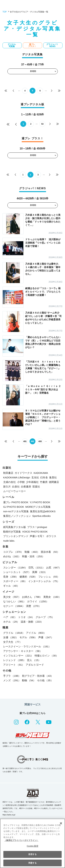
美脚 (40, 572)
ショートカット (17, 572)
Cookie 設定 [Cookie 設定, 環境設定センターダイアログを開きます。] (32, 846)
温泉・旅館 (32, 622)
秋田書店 (8, 473)
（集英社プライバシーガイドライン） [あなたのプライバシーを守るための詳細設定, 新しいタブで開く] (21, 840)
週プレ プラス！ (32, 45)
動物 (29, 680)
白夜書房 (26, 487)
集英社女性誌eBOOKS (43, 511)
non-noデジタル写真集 (16, 511)
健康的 (28, 577)
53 (42, 124)
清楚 (34, 606)
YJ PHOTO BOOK (40, 502)
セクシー (14, 606)
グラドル (14, 633)
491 (25, 441)
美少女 (12, 597)
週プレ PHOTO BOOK (16, 502)
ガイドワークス (23, 473)
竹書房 (44, 482)
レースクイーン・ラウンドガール (27, 646)
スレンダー (15, 568)
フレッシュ (49, 577)
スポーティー (15, 581)
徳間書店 (54, 482)
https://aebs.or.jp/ (9, 815)
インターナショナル (44, 581)
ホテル (11, 622)
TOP (5, 12)
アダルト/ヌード (35, 665)
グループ (45, 617)
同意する (32, 863)
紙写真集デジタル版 (15, 527)
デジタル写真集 (12, 45)
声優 (46, 637)
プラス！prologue (37, 527)
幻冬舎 (44, 477)
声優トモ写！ (37, 536)
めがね (12, 556)
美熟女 (52, 597)
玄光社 (35, 477)
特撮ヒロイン (46, 656)
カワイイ (38, 601)
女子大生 (13, 642)
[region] (32, 843)
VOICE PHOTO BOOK (35, 532)
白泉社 (16, 487)
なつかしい (14, 601)
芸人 (34, 660)
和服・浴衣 (33, 556)
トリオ (26, 617)
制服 (32, 552)
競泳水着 (50, 552)
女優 (11, 637)
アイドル (36, 633)
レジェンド (14, 660)
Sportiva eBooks (41, 516)
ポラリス (51, 536)
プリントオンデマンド (16, 536)
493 (40, 441)
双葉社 (36, 487)
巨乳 (37, 568)
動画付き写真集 (12, 532)
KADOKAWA (41, 473)
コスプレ (13, 552)
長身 (11, 577)
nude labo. (9, 541)
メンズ (12, 680)
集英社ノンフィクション (17, 516)
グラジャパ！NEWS (52, 45)
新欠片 (7, 487)
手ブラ (12, 676)
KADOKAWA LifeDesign (17, 477)
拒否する (32, 854)
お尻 (54, 568)
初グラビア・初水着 (38, 676)
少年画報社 (32, 482)
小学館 (21, 482)
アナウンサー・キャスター (23, 651)
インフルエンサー (18, 656)
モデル (28, 637)
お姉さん (32, 597)
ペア (10, 617)
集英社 (53, 477)
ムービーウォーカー (15, 491)
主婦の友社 (9, 482)
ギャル (11, 586)
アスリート (14, 665)
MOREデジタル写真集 (38, 507)
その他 (45, 680)
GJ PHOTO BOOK (14, 507)
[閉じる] (61, 823)
